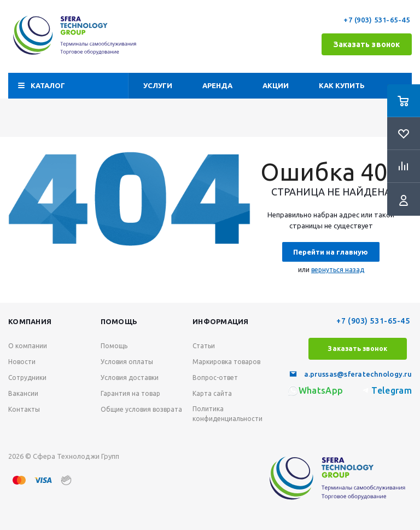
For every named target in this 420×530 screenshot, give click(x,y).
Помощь (119, 321)
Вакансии (23, 393)
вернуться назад (338, 270)
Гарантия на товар (130, 393)
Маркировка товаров (226, 362)
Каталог (48, 85)
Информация (221, 321)
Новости (22, 362)
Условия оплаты (127, 362)
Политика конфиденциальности (227, 414)
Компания (30, 321)
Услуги (158, 85)
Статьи (204, 346)
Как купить (342, 85)
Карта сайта (212, 393)
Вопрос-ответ (215, 378)
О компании (28, 346)
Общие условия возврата (141, 409)
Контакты (24, 409)
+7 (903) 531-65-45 (378, 20)
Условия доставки (130, 378)
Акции (276, 85)
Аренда (217, 85)
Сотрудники (27, 378)
